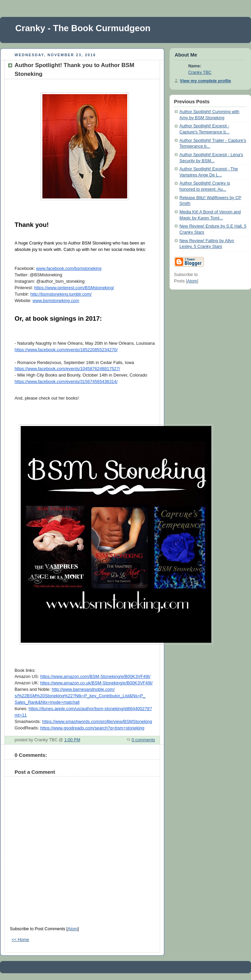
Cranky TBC (200, 72)
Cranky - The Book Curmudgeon (83, 28)
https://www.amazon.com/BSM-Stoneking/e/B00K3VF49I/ (95, 676)
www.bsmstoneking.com (56, 301)
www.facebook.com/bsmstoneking (69, 268)
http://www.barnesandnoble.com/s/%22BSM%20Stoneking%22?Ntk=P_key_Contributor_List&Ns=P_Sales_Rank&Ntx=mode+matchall (80, 696)
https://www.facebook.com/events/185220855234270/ (66, 350)
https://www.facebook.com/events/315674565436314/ (66, 381)
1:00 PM (72, 740)
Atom (72, 929)
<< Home (20, 940)
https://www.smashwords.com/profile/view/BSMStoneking (97, 721)
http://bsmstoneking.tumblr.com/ (61, 294)
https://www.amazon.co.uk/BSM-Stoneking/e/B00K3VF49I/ (96, 683)
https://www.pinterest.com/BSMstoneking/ (74, 288)
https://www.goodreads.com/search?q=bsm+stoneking (92, 728)
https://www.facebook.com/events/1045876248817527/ (67, 369)
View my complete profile (205, 81)
